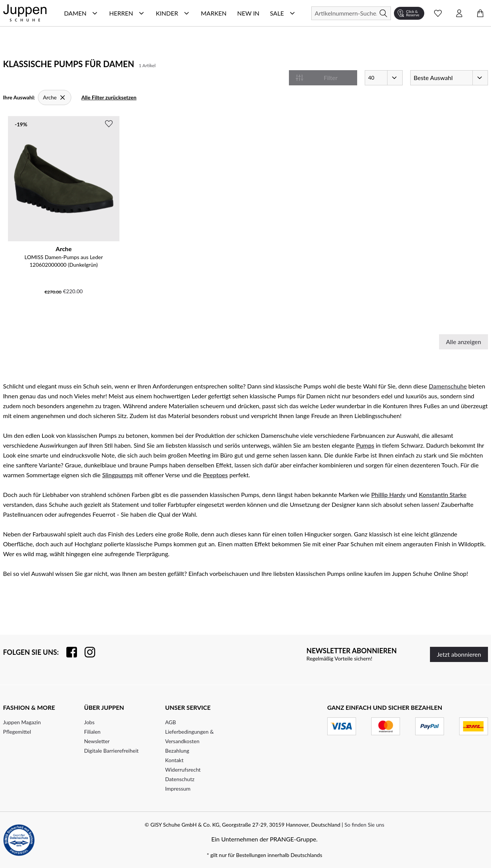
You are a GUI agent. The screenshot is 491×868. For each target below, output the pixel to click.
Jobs (89, 722)
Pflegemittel (17, 732)
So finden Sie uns (364, 825)
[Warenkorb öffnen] (480, 13)
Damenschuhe (448, 386)
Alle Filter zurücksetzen (109, 97)
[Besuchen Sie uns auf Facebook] (68, 652)
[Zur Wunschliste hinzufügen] (109, 124)
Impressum (178, 789)
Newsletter (97, 741)
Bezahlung (177, 751)
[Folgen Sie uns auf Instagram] (86, 652)
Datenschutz (180, 779)
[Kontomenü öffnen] (459, 13)
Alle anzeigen (464, 342)
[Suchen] (351, 13)
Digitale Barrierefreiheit (111, 751)
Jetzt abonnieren (459, 654)
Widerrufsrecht (183, 770)
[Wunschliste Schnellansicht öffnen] (438, 13)
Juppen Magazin (22, 722)
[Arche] (55, 97)
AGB (171, 722)
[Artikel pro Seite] (384, 78)
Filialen (92, 732)
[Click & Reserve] (409, 13)
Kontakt (175, 760)
